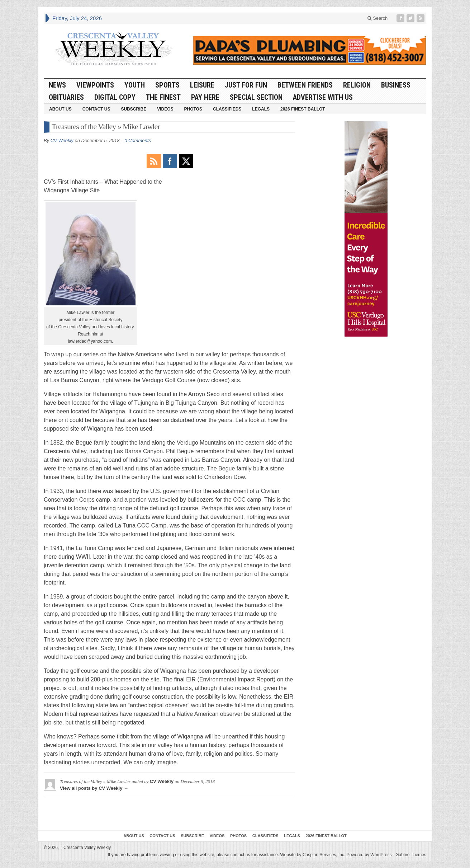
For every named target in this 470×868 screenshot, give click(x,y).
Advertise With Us (323, 97)
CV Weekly (62, 140)
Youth (135, 85)
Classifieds (227, 109)
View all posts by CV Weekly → (94, 788)
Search (378, 18)
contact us (240, 855)
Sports (167, 85)
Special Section (256, 97)
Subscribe (134, 109)
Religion (357, 85)
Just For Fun (246, 85)
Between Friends (305, 85)
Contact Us (96, 109)
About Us (60, 109)
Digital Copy (115, 97)
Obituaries (66, 97)
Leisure (202, 85)
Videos (165, 109)
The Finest (163, 97)
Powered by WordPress (369, 855)
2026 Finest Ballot (303, 109)
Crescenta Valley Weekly (86, 848)
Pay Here (205, 97)
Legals (261, 109)
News (57, 85)
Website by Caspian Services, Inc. (313, 855)
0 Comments (138, 140)
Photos (193, 109)
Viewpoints (95, 85)
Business (396, 85)
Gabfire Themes (411, 855)
